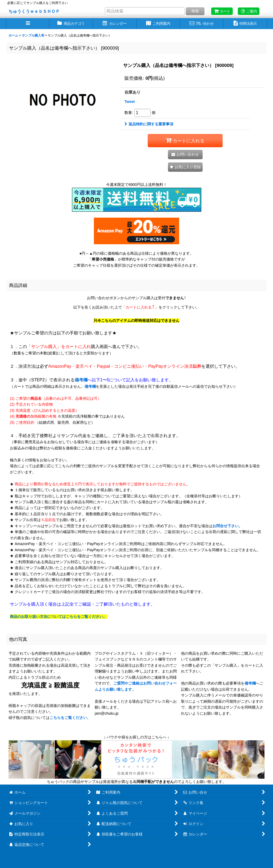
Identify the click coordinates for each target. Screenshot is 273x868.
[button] (28, 24)
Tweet (130, 102)
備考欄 (81, 380)
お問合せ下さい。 (227, 526)
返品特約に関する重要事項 (149, 124)
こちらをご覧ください (68, 718)
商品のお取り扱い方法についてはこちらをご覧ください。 (58, 617)
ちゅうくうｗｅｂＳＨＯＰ (34, 11)
